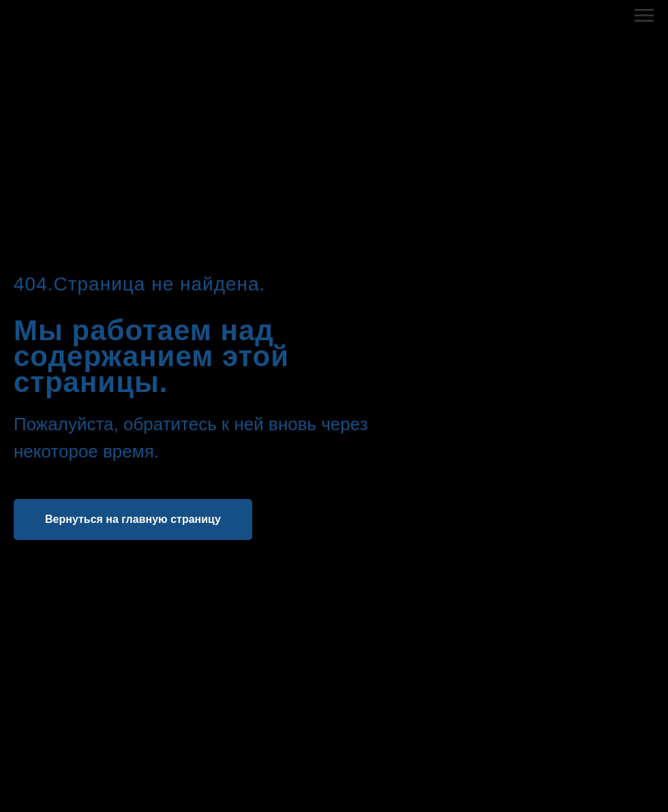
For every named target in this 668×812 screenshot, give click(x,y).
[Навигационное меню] (644, 16)
